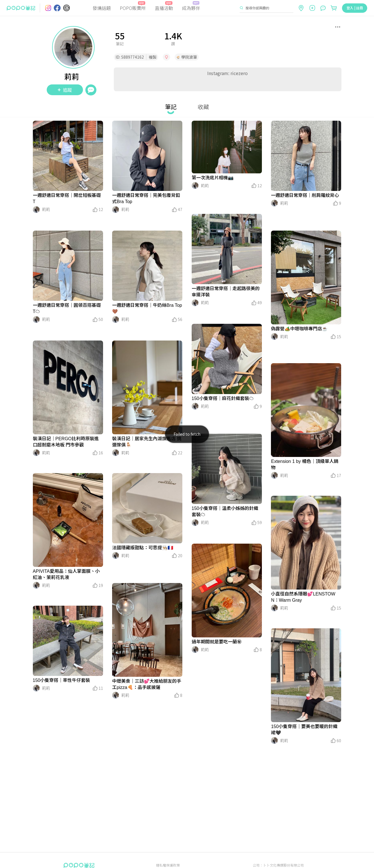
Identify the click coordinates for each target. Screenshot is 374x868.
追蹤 (65, 90)
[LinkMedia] (68, 156)
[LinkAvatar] (36, 210)
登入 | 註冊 (355, 8)
